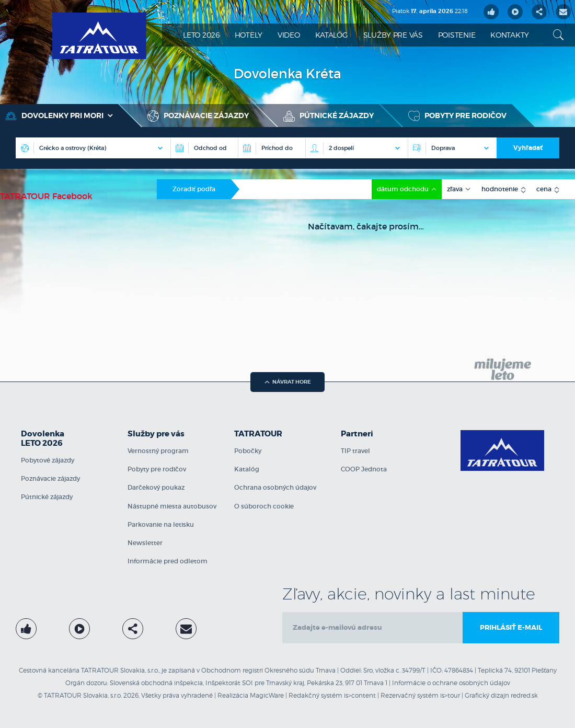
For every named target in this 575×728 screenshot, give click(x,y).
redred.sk (524, 695)
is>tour (450, 695)
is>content (360, 695)
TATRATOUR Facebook (46, 196)
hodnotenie (501, 189)
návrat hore (288, 382)
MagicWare (267, 695)
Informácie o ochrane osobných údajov (451, 683)
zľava (456, 189)
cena (545, 189)
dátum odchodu (404, 189)
